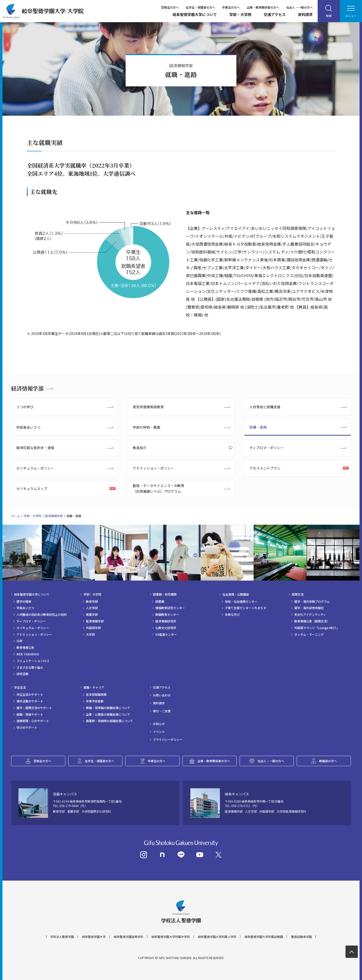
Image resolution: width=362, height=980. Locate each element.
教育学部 (92, 601)
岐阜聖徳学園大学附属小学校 (217, 937)
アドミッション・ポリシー (153, 468)
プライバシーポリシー (168, 740)
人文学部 (92, 608)
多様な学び (232, 615)
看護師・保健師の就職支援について (110, 721)
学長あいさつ (25, 608)
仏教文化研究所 (166, 628)
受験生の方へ (170, 7)
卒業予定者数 (95, 701)
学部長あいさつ (28, 427)
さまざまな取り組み (30, 667)
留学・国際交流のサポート (34, 708)
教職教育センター (167, 615)
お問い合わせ (162, 695)
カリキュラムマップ (32, 489)
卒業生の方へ (231, 7)
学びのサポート (27, 727)
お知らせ (159, 724)
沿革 (19, 641)
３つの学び (25, 407)
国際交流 (298, 594)
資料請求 (305, 14)
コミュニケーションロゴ (33, 661)
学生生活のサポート (30, 695)
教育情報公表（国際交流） (312, 621)
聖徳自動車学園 (301, 937)
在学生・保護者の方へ (200, 7)
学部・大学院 (240, 14)
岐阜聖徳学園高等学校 (129, 937)
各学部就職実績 (96, 695)
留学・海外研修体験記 (309, 608)
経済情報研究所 (166, 621)
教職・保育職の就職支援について (108, 708)
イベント (159, 732)
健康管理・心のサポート (33, 721)
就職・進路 (258, 427)
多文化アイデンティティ (310, 615)
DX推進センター (166, 634)
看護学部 (92, 615)
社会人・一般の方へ (299, 7)
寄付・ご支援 (162, 711)
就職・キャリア (94, 687)
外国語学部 (93, 628)
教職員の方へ (328, 761)
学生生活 (20, 687)
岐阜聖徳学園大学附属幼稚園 (264, 937)
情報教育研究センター (170, 608)
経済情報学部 (27, 388)
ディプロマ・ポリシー (267, 448)
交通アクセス (275, 14)
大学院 (90, 634)
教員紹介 (140, 448)
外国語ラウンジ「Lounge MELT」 (317, 628)
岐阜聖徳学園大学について (195, 14)
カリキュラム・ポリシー (35, 468)
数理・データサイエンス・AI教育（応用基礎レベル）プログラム (158, 488)
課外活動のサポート (30, 701)
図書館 (160, 601)
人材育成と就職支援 (265, 407)
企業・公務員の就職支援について (108, 714)
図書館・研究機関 (165, 594)
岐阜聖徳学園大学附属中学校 (171, 937)
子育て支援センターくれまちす (246, 608)
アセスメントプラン (265, 468)
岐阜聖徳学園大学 (94, 937)
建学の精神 (24, 601)
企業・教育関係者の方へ (263, 7)
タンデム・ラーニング (309, 634)
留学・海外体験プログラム (312, 601)
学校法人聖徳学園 (62, 937)
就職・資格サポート (30, 714)
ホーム (16, 516)
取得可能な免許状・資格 (35, 448)
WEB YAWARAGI (28, 654)
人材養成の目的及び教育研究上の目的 (42, 615)
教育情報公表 (25, 648)
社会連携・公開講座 (236, 594)
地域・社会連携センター (241, 601)
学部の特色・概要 (147, 427)
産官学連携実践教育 (148, 407)
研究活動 (22, 674)
